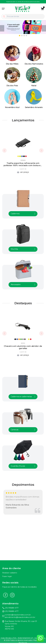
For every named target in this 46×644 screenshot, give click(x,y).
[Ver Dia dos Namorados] (34, 55)
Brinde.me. (23, 643)
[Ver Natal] (34, 77)
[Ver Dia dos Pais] (12, 77)
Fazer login (7, 576)
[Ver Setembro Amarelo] (34, 99)
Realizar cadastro (10, 573)
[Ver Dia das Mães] (12, 55)
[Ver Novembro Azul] (12, 99)
